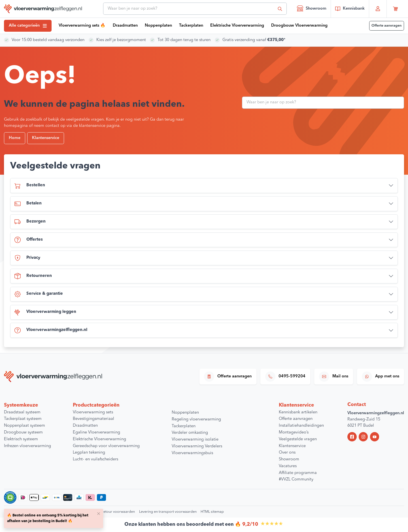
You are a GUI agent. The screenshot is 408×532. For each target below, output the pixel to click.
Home (15, 138)
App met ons (381, 377)
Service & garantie (39, 294)
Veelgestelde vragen (298, 439)
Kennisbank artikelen (298, 412)
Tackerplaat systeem (23, 419)
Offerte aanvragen (386, 26)
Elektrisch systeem (21, 439)
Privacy (27, 258)
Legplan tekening (89, 453)
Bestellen (30, 186)
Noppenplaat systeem (25, 426)
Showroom (312, 8)
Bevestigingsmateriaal (93, 419)
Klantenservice (46, 138)
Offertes (29, 240)
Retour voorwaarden (118, 512)
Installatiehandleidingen (301, 426)
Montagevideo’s (294, 432)
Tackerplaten (191, 26)
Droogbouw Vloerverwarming (299, 26)
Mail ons (334, 377)
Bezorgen (30, 222)
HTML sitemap (212, 512)
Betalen (28, 204)
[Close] (99, 513)
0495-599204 (285, 377)
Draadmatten (125, 26)
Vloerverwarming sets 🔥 (82, 26)
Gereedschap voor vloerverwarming (106, 446)
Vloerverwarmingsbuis (192, 453)
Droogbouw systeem (23, 432)
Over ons (287, 453)
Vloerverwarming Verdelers (197, 446)
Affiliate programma (298, 473)
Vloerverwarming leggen (45, 312)
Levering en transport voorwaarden (168, 512)
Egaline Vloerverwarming (96, 432)
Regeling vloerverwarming (196, 419)
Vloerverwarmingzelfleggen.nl (51, 330)
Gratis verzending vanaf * (254, 40)
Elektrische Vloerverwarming (237, 26)
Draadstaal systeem (22, 412)
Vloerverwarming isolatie (195, 440)
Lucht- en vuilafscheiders (95, 459)
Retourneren (33, 276)
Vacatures (288, 466)
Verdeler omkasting (190, 433)
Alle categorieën (28, 26)
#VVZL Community (296, 479)
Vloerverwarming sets (93, 412)
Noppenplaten (158, 26)
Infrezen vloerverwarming (27, 446)
